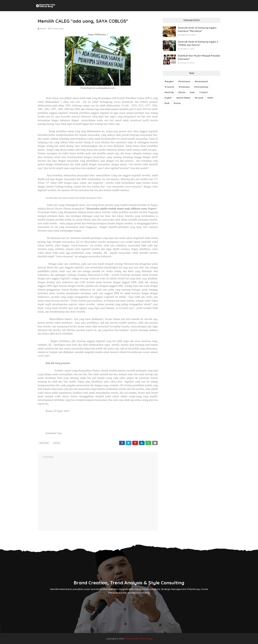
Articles (44, 443)
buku (192, 92)
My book (199, 98)
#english (169, 81)
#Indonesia (184, 81)
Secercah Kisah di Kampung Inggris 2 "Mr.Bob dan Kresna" (198, 43)
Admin (43, 29)
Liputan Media (183, 98)
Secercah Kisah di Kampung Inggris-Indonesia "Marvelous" (197, 29)
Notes (57, 443)
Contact (203, 92)
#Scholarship (201, 87)
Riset (167, 103)
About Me (169, 92)
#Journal (169, 87)
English (168, 98)
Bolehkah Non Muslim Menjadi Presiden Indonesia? (199, 57)
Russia (177, 103)
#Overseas (184, 87)
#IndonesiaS (201, 81)
